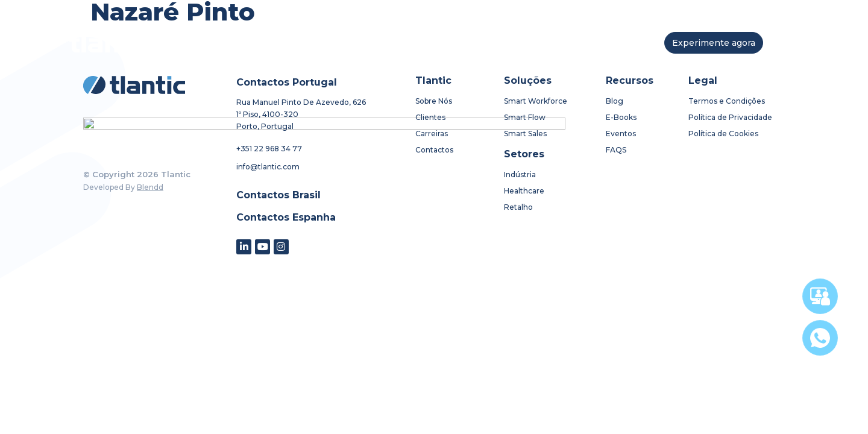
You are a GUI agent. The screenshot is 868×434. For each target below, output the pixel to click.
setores (408, 42)
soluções (344, 42)
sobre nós (276, 42)
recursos (466, 43)
